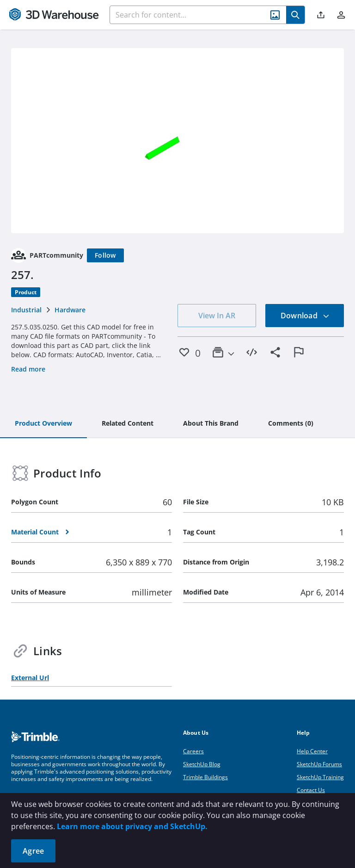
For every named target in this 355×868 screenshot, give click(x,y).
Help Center (312, 751)
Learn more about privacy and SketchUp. (132, 826)
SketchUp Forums (319, 764)
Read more (28, 369)
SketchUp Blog (202, 764)
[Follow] (105, 255)
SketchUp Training (320, 777)
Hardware (70, 310)
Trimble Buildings (205, 777)
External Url (30, 678)
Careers (193, 751)
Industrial (26, 310)
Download (305, 316)
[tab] (43, 424)
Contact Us (311, 790)
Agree (33, 851)
